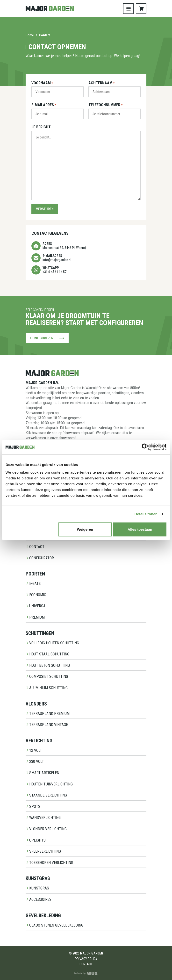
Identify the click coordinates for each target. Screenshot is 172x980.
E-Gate (33, 584)
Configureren (47, 338)
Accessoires (39, 899)
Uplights (36, 840)
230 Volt (35, 761)
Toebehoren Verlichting (49, 863)
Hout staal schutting (47, 654)
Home (30, 35)
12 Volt (34, 750)
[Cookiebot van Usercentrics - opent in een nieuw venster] (145, 447)
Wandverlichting (43, 818)
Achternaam (101, 83)
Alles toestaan (140, 529)
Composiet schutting (47, 676)
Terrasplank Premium (48, 714)
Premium (35, 617)
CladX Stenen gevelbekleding (54, 925)
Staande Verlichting (46, 795)
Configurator (40, 558)
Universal (36, 606)
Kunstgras (37, 888)
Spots (33, 807)
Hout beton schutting (48, 665)
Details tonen (146, 514)
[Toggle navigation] (128, 9)
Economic (36, 595)
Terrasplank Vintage (47, 725)
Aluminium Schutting (47, 688)
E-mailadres (44, 105)
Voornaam (42, 83)
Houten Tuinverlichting (49, 784)
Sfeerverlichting (43, 851)
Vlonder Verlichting (46, 829)
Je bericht (41, 127)
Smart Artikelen (42, 773)
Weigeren (85, 529)
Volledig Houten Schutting (52, 643)
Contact (35, 547)
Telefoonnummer (105, 105)
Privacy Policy (86, 959)
